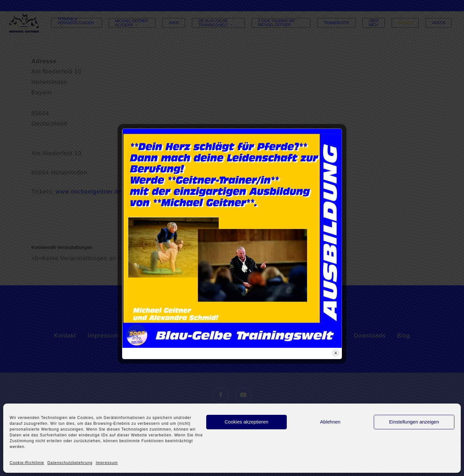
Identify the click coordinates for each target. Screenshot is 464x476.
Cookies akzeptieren (247, 422)
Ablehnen (330, 422)
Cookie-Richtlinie (27, 463)
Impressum (107, 463)
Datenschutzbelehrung (70, 463)
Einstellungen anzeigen (414, 422)
